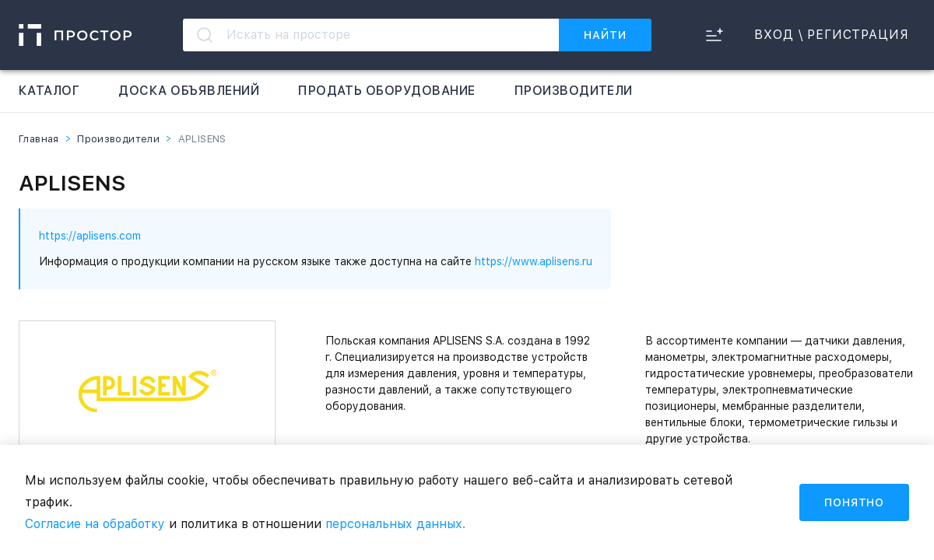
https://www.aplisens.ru (534, 261)
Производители (574, 91)
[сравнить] (714, 35)
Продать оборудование (387, 91)
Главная (39, 139)
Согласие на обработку (95, 524)
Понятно (854, 502)
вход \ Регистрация (832, 35)
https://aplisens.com (90, 236)
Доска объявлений (189, 91)
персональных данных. (395, 524)
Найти (605, 35)
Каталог (49, 91)
